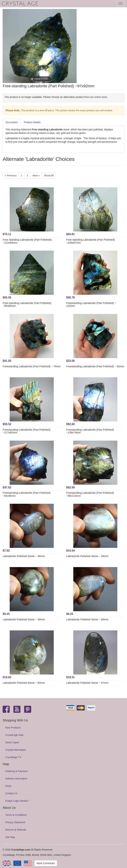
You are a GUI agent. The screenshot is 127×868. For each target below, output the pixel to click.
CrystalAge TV (13, 757)
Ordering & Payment (16, 771)
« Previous (11, 176)
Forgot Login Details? (17, 801)
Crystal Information (16, 750)
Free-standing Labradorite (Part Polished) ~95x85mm (27, 304)
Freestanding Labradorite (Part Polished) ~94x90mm (27, 494)
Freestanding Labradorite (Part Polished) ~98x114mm (90, 494)
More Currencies (46, 863)
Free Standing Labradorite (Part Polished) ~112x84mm (27, 241)
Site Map (10, 837)
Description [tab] (12, 122)
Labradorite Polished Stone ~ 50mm (24, 683)
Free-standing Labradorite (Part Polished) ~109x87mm (91, 241)
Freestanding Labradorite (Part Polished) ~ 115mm (91, 304)
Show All (49, 176)
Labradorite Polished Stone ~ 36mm (24, 556)
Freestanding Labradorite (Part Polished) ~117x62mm (27, 431)
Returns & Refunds (16, 830)
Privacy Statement (15, 822)
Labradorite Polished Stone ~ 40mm (87, 619)
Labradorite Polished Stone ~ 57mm (87, 683)
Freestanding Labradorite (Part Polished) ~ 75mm (32, 366)
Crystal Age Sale (14, 735)
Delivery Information (16, 779)
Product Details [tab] (32, 122)
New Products (13, 728)
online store (101, 97)
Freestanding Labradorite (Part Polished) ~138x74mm (90, 431)
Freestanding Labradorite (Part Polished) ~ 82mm (95, 366)
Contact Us (11, 793)
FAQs (8, 786)
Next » (36, 176)
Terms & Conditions (16, 815)
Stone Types (12, 742)
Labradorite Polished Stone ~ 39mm (24, 619)
